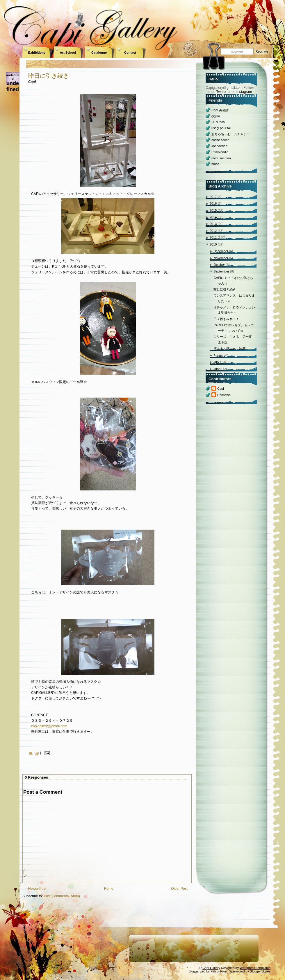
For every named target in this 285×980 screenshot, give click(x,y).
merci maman (221, 158)
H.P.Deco (218, 122)
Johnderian (219, 146)
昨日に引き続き (49, 76)
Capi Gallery (211, 968)
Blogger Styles (260, 971)
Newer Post (37, 889)
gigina (216, 116)
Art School (68, 53)
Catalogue (99, 53)
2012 (213, 231)
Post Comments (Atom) (62, 896)
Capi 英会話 (220, 110)
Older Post (179, 889)
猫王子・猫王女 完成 (229, 348)
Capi (221, 389)
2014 (213, 217)
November (221, 258)
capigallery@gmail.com (49, 726)
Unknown (224, 395)
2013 (213, 224)
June (217, 369)
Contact (130, 53)
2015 (213, 210)
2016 (213, 203)
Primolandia (220, 152)
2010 (213, 244)
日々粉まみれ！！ (226, 319)
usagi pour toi (221, 128)
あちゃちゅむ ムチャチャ (231, 134)
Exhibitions (37, 53)
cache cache (220, 140)
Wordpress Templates (255, 968)
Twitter (221, 92)
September (221, 271)
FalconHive (219, 971)
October (219, 265)
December (221, 251)
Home (109, 889)
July (216, 362)
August (218, 355)
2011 (213, 237)
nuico (215, 164)
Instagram (244, 92)
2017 (213, 197)
